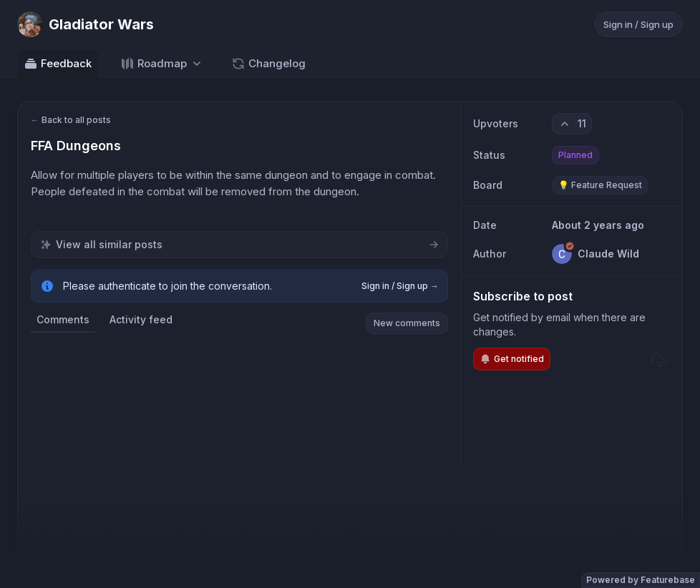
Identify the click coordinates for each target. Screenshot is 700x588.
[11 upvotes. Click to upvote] (572, 124)
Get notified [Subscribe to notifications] (512, 359)
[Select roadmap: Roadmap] (162, 63)
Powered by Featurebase (641, 580)
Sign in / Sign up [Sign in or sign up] (638, 24)
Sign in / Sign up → (400, 286)
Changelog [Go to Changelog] (268, 64)
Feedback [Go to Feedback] (58, 64)
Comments (63, 319)
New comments (407, 323)
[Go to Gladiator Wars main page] (86, 24)
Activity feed (141, 319)
